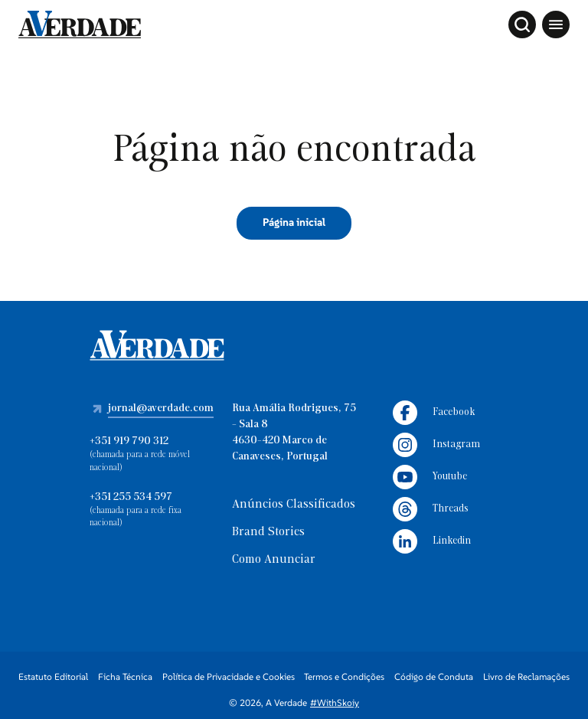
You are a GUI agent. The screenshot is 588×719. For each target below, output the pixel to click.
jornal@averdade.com (161, 409)
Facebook (434, 413)
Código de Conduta (434, 677)
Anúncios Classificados (294, 505)
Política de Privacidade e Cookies (229, 677)
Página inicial (294, 222)
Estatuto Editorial (53, 677)
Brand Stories (268, 532)
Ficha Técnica (125, 677)
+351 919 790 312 (129, 441)
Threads (431, 509)
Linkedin (432, 541)
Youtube (430, 477)
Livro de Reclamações (526, 677)
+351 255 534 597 (131, 497)
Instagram (436, 445)
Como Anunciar (274, 560)
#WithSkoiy (335, 703)
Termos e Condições (344, 677)
